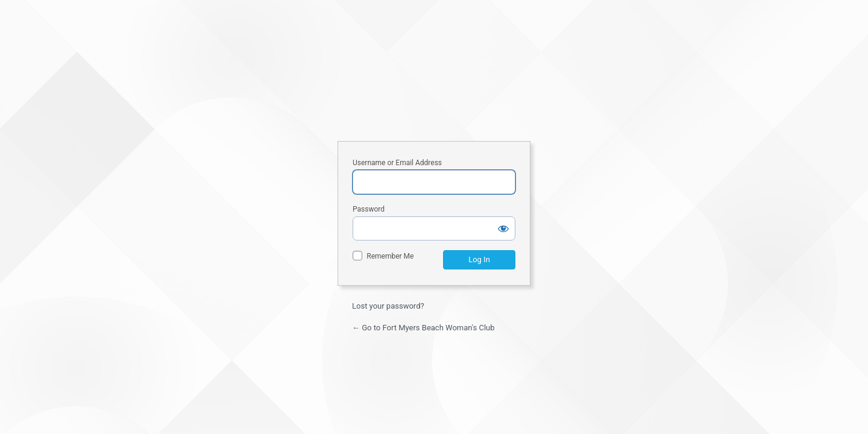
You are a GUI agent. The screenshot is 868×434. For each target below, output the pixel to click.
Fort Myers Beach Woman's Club (434, 85)
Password (369, 209)
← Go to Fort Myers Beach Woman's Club (423, 328)
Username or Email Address (397, 163)
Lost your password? (388, 306)
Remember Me (390, 256)
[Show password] (503, 228)
